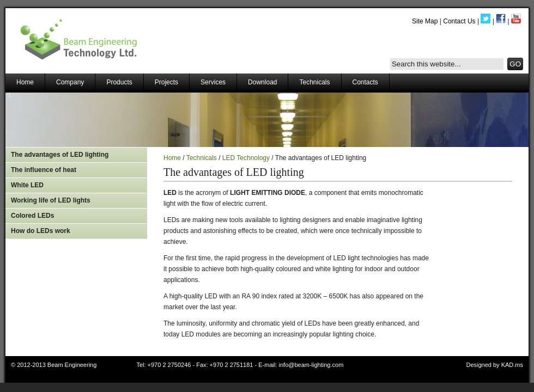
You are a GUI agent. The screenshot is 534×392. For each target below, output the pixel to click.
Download (262, 82)
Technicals (314, 82)
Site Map (425, 21)
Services (213, 82)
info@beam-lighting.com (311, 365)
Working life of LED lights (51, 200)
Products (119, 82)
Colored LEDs (32, 216)
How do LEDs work (41, 231)
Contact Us (459, 21)
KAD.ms (512, 365)
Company (70, 82)
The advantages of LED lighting (60, 155)
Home (25, 82)
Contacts (365, 82)
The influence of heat (44, 170)
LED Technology (246, 158)
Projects (166, 82)
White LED (27, 185)
